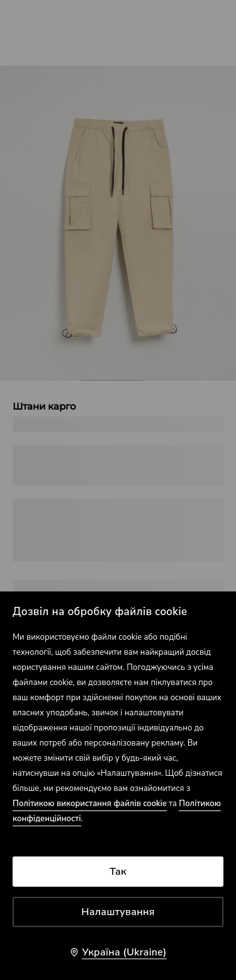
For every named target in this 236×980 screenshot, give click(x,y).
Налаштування (118, 912)
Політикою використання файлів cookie (90, 804)
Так (118, 872)
